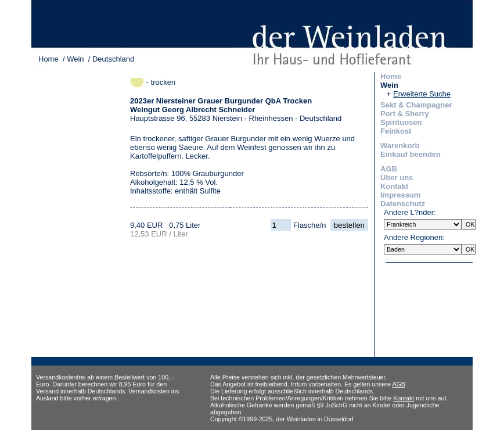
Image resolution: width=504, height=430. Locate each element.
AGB (389, 169)
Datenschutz (403, 204)
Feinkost (396, 131)
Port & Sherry (405, 114)
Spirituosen (401, 122)
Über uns (397, 178)
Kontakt (394, 186)
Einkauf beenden (411, 154)
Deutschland (113, 59)
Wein (75, 59)
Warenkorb (400, 146)
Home (48, 59)
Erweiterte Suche (422, 94)
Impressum (400, 195)
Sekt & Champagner (416, 105)
